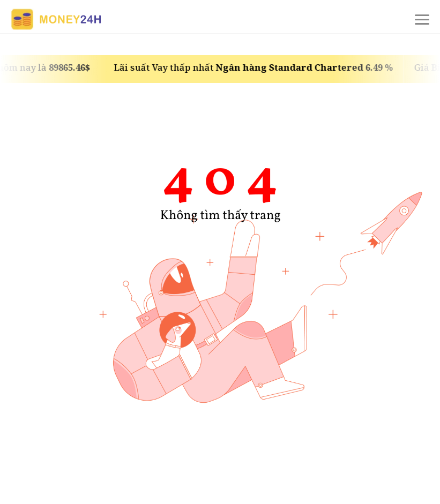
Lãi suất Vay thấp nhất (256, 67)
